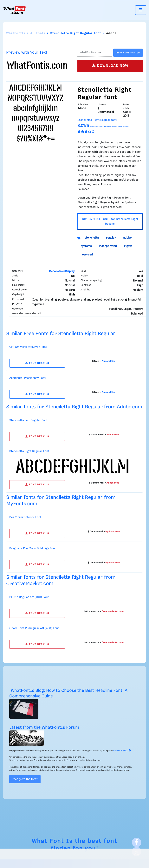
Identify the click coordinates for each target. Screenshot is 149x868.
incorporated (108, 246)
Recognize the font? (25, 779)
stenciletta (92, 238)
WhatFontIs (16, 33)
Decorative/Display (62, 271)
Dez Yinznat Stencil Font (25, 517)
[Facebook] (137, 842)
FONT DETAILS (37, 363)
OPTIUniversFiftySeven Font (28, 347)
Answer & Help (122, 751)
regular (111, 238)
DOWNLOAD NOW (110, 66)
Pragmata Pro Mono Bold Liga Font (33, 548)
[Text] (95, 53)
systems (86, 246)
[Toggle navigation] (141, 10)
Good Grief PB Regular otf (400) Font (34, 628)
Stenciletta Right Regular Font (29, 451)
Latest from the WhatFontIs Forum (44, 727)
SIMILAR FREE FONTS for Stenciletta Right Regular (110, 221)
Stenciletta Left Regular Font (28, 420)
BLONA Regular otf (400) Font (29, 597)
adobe (127, 238)
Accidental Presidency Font (27, 378)
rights (128, 246)
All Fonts (38, 33)
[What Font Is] (15, 10)
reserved (87, 255)
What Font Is (52, 841)
